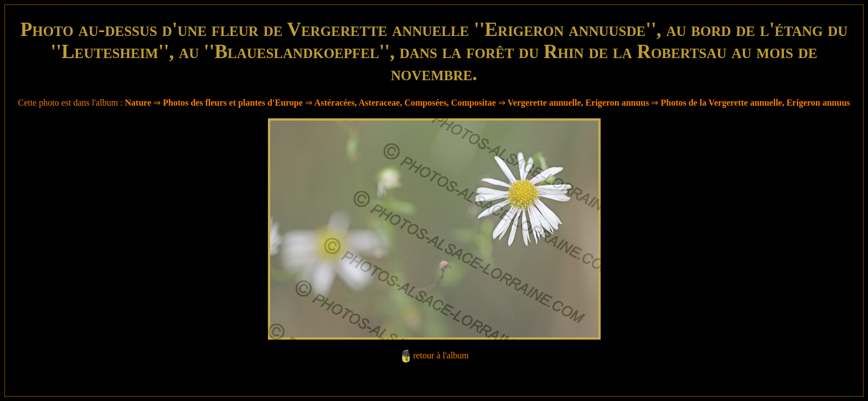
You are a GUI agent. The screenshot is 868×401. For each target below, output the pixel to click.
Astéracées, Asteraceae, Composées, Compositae (405, 103)
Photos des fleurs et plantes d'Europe (233, 103)
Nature (138, 103)
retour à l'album (441, 355)
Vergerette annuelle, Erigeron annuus (578, 103)
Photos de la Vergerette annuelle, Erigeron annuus (755, 103)
